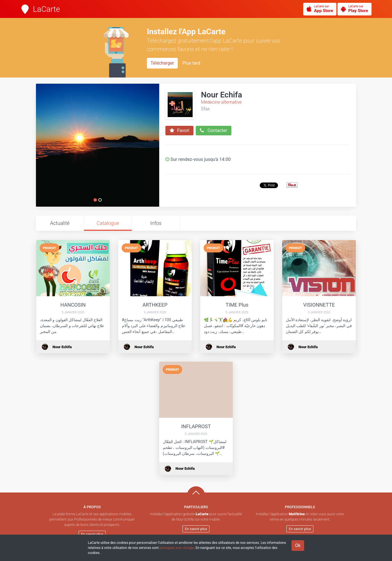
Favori (179, 131)
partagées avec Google (177, 548)
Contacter (214, 131)
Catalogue (108, 223)
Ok (298, 545)
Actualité (60, 223)
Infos (156, 223)
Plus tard (191, 63)
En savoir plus (92, 534)
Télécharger (162, 63)
